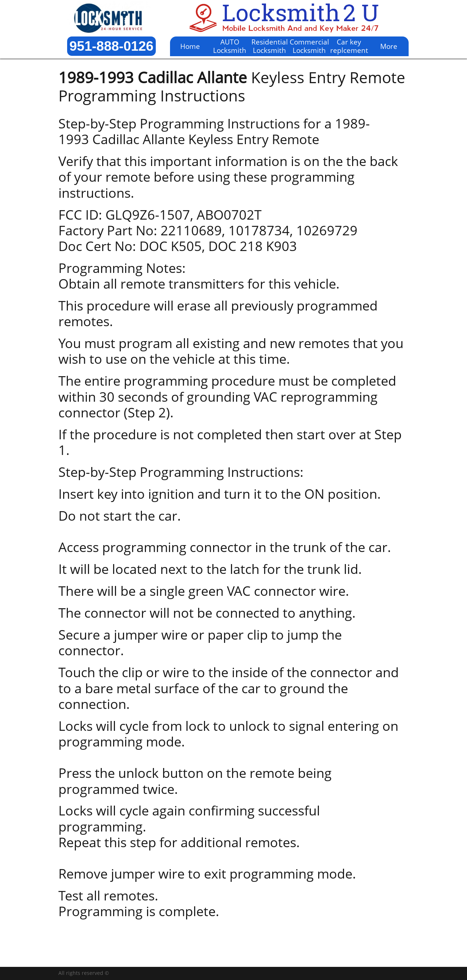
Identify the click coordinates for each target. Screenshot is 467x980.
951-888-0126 (111, 46)
